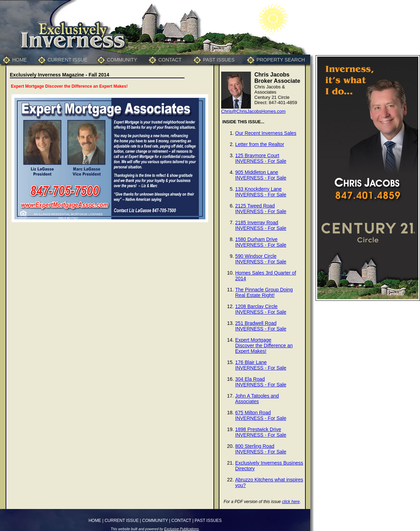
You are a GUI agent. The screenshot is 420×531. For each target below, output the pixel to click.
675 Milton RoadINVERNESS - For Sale (261, 415)
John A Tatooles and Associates (257, 399)
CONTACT (170, 60)
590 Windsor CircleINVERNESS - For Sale (261, 259)
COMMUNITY (122, 60)
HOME (20, 60)
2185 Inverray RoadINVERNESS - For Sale (261, 225)
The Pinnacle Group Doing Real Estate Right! (264, 292)
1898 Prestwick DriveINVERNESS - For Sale (261, 432)
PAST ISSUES (219, 60)
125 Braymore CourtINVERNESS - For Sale (261, 158)
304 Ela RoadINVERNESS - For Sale (261, 382)
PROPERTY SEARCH (281, 60)
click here (291, 502)
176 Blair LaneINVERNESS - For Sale (261, 365)
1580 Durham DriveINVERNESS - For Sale (261, 242)
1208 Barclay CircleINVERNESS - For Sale (261, 309)
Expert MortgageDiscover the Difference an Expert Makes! (264, 345)
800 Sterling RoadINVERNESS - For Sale (261, 449)
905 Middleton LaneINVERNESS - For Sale (261, 175)
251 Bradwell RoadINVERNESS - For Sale (261, 326)
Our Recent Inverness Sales (266, 133)
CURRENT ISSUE (67, 60)
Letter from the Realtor (260, 144)
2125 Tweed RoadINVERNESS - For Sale (261, 209)
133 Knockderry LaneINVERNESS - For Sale (261, 192)
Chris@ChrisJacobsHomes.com (253, 111)
